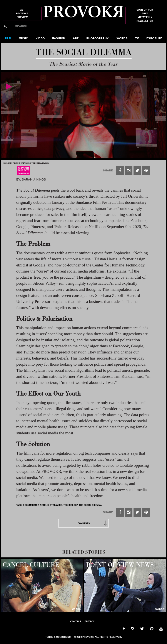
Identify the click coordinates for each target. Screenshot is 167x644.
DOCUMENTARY (31, 505)
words (76, 609)
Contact (76, 621)
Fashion (59, 38)
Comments (93, 523)
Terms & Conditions (58, 637)
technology (71, 505)
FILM (8, 38)
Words (122, 38)
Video (40, 38)
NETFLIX (44, 505)
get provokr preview (22, 13)
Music (23, 38)
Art (76, 38)
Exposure (154, 38)
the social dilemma (90, 505)
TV (137, 38)
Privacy (89, 621)
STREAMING (56, 505)
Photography (97, 38)
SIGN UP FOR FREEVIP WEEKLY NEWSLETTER (145, 15)
